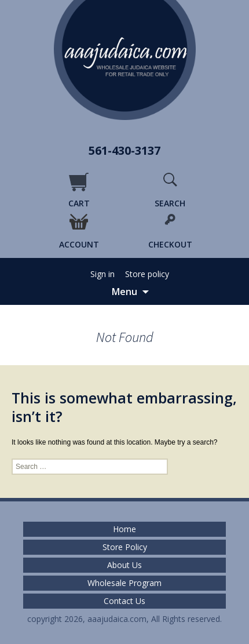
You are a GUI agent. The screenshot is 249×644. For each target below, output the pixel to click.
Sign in (102, 274)
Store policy (147, 274)
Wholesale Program (124, 583)
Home (124, 529)
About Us (124, 565)
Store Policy (125, 547)
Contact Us (124, 601)
